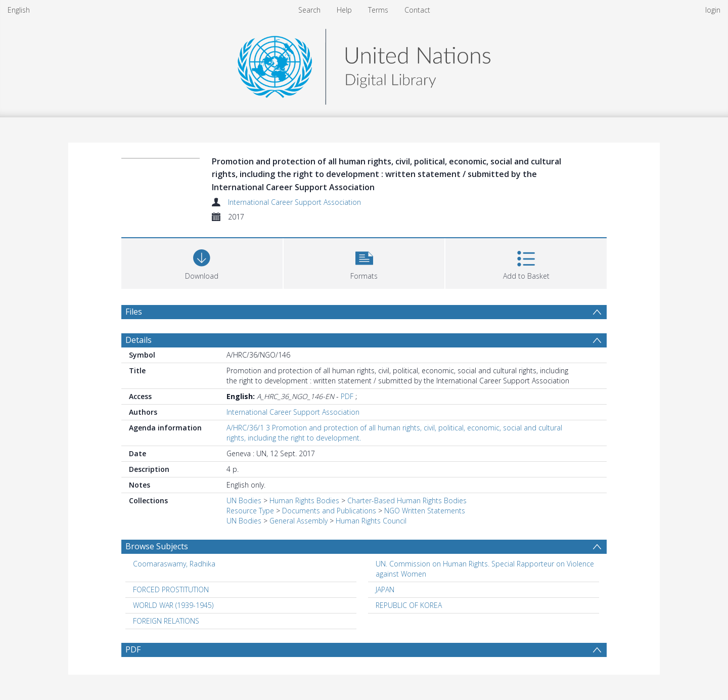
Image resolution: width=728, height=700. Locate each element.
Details (139, 340)
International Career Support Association (294, 202)
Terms (378, 10)
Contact (417, 10)
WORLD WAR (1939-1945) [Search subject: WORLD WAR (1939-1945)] (173, 605)
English (19, 10)
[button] (364, 262)
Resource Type (250, 511)
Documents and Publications (329, 511)
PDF (347, 396)
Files (134, 312)
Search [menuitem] (309, 10)
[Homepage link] (364, 64)
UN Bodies (244, 500)
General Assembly (299, 521)
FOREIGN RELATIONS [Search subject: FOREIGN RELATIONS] (166, 621)
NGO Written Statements (425, 511)
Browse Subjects (157, 546)
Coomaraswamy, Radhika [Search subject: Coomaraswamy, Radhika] (174, 564)
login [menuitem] (713, 10)
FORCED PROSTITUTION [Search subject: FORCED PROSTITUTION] (171, 589)
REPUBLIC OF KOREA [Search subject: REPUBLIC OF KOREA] (409, 605)
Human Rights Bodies (304, 500)
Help (344, 10)
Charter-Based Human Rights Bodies (407, 500)
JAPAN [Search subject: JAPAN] (385, 589)
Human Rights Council (371, 521)
